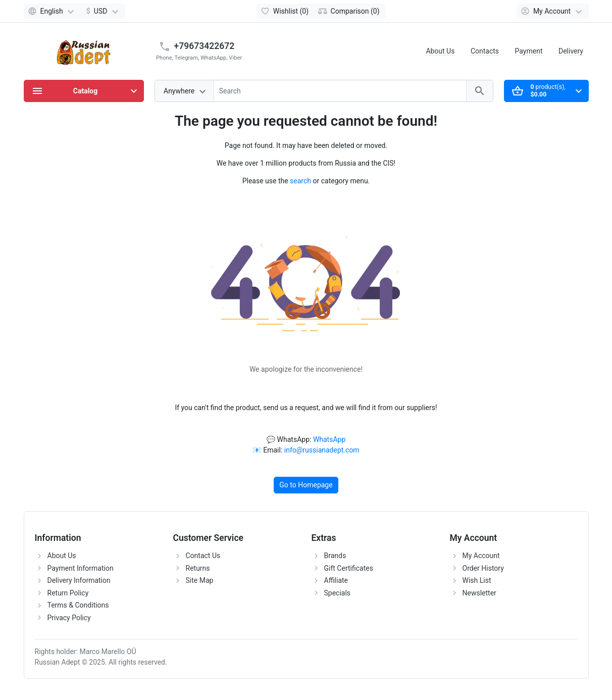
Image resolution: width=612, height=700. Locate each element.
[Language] (53, 11)
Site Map (200, 580)
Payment (529, 51)
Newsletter (479, 593)
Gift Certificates (349, 568)
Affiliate (336, 580)
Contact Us (203, 556)
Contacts (485, 51)
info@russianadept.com (322, 450)
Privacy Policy (69, 618)
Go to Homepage (306, 485)
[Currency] (103, 11)
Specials (338, 593)
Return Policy (68, 593)
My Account (481, 556)
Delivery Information (79, 580)
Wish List (477, 580)
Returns (198, 568)
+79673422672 (205, 46)
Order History (483, 568)
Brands (335, 556)
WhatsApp (329, 439)
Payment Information (81, 568)
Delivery (571, 51)
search (300, 181)
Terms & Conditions (78, 605)
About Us (440, 51)
